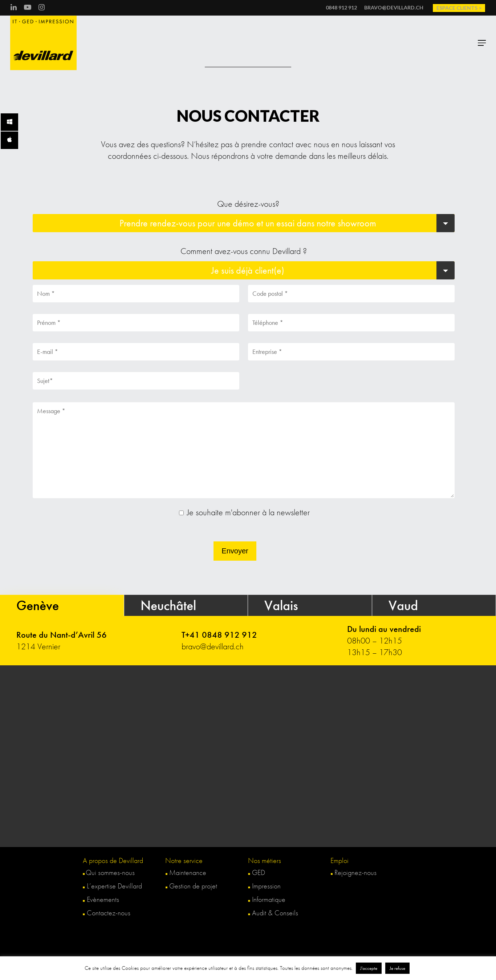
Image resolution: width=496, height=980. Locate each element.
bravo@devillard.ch (394, 7)
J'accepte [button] (369, 968)
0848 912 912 (341, 7)
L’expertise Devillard (112, 886)
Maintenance (186, 872)
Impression (264, 886)
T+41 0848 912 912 (219, 635)
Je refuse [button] (397, 968)
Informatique (267, 899)
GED (257, 872)
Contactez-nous (109, 913)
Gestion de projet (191, 886)
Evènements (101, 899)
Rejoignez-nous (353, 872)
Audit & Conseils (273, 913)
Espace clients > (459, 8)
